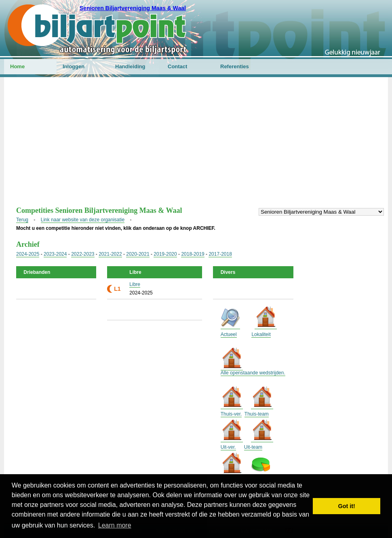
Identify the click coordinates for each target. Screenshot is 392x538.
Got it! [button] (347, 506)
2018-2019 (193, 254)
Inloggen (74, 66)
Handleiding (130, 66)
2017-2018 (220, 254)
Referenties (235, 66)
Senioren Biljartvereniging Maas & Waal (133, 8)
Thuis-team (257, 414)
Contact (177, 66)
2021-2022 (110, 254)
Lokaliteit (261, 334)
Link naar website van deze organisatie (83, 220)
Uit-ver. (228, 447)
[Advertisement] (196, 146)
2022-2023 (83, 254)
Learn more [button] (115, 525)
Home (17, 66)
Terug (22, 220)
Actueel (229, 334)
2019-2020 (165, 254)
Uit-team (253, 447)
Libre (135, 284)
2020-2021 (138, 254)
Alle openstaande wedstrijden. (253, 373)
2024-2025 (28, 254)
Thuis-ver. (231, 414)
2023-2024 (55, 254)
